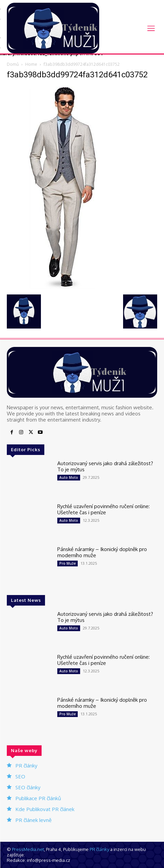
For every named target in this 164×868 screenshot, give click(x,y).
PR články (26, 765)
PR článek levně (33, 820)
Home (31, 64)
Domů (13, 64)
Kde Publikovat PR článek (45, 809)
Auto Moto (69, 477)
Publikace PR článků (38, 798)
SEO (20, 776)
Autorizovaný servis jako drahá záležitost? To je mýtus (105, 466)
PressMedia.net (28, 849)
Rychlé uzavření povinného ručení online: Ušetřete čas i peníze (103, 509)
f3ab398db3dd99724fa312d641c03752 (77, 75)
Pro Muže (68, 563)
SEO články (28, 787)
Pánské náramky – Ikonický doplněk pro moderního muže (102, 552)
